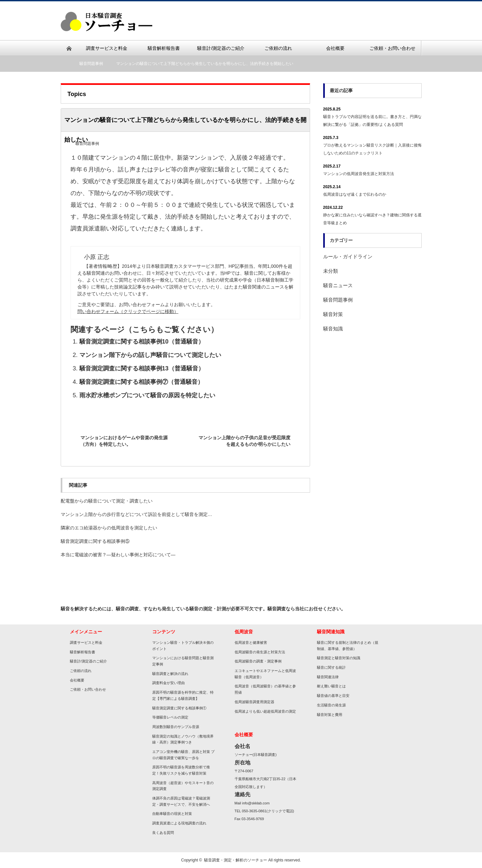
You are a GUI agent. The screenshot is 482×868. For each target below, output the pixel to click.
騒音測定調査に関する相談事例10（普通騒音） (142, 342)
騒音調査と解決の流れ (170, 674)
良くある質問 (163, 833)
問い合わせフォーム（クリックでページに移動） (128, 311)
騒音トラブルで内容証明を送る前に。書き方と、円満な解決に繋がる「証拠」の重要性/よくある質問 (372, 121)
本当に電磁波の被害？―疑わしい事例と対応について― (118, 555)
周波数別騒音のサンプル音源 (176, 727)
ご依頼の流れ (81, 671)
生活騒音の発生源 (331, 705)
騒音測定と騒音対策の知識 (339, 658)
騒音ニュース (338, 285)
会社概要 (77, 680)
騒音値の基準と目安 (333, 696)
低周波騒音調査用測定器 (254, 702)
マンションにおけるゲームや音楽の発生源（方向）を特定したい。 (124, 441)
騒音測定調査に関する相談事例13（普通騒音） (142, 368)
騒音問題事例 (91, 64)
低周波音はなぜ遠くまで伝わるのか (355, 194)
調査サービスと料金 (88, 642)
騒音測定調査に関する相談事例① (179, 708)
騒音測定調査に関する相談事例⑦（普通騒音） (141, 382)
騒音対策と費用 (330, 715)
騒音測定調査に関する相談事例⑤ (95, 541)
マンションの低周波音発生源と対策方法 (359, 174)
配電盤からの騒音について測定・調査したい (107, 501)
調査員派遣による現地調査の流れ (179, 823)
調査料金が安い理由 (168, 683)
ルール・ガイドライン (348, 256)
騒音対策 (333, 314)
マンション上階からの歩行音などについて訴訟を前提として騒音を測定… (136, 514)
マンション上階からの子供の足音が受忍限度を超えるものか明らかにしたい (244, 441)
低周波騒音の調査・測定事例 (258, 661)
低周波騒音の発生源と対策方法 (260, 652)
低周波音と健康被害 (251, 642)
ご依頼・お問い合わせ (88, 689)
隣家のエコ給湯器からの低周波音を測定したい (109, 528)
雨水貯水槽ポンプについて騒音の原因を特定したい (147, 395)
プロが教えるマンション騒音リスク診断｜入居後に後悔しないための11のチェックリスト (372, 149)
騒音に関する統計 (331, 667)
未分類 (331, 271)
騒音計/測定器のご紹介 (88, 661)
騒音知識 (333, 329)
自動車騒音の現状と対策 (172, 814)
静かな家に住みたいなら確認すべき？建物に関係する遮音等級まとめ (372, 219)
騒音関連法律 (328, 677)
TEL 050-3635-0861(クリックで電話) (264, 811)
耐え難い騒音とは (331, 686)
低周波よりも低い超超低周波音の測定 (265, 711)
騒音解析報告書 (83, 652)
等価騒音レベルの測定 (170, 717)
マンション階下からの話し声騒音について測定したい (150, 355)
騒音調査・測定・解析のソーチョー (236, 860)
